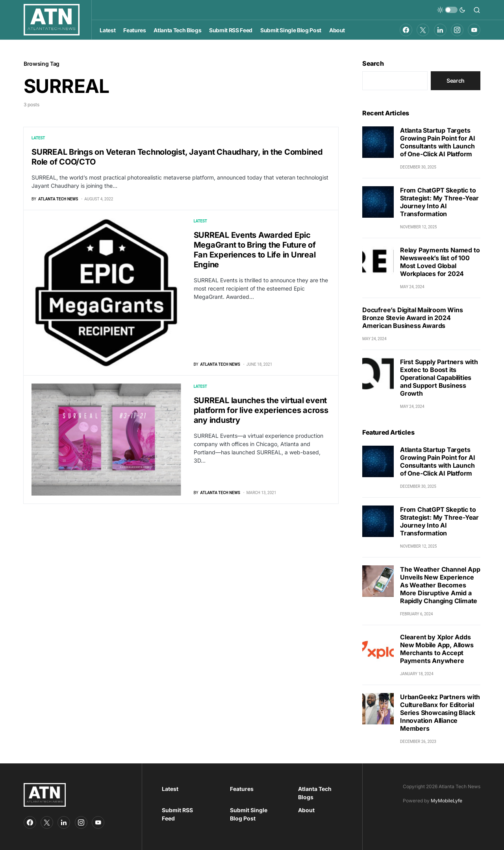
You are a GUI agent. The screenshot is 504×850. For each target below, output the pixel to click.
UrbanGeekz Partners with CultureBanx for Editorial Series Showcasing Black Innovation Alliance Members (440, 713)
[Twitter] (423, 30)
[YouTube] (474, 30)
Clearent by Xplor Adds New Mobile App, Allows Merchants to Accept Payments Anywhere (437, 649)
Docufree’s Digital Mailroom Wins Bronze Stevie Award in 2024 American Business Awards (413, 318)
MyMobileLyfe (447, 801)
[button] (451, 10)
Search (373, 63)
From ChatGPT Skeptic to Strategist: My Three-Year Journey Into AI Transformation (439, 202)
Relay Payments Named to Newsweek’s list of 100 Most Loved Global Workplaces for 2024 (440, 262)
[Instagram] (457, 30)
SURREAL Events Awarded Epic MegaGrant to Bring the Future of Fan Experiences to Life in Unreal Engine (255, 250)
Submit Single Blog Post (249, 814)
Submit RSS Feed (177, 814)
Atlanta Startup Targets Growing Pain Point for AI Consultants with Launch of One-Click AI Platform (438, 142)
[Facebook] (406, 30)
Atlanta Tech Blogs (315, 793)
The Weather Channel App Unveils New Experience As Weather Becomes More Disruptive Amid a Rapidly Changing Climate (440, 585)
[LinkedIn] (440, 30)
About (306, 810)
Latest (38, 138)
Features (242, 789)
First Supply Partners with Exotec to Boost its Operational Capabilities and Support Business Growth (439, 378)
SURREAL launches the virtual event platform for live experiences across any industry (261, 411)
